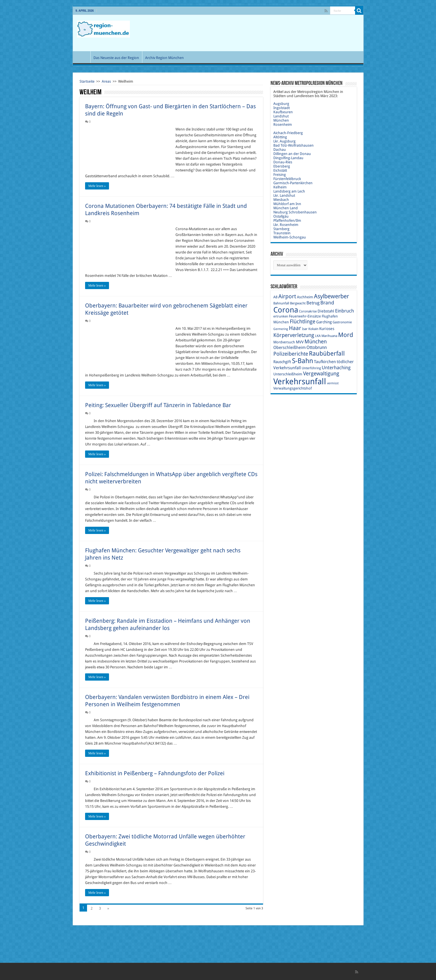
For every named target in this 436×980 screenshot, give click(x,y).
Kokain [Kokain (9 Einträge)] (313, 329)
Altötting (280, 137)
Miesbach (281, 200)
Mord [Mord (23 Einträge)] (346, 335)
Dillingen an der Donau (292, 154)
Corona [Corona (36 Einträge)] (286, 310)
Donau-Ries (283, 162)
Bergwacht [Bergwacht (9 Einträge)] (298, 303)
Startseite (87, 81)
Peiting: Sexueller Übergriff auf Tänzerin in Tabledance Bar (158, 405)
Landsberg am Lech (289, 191)
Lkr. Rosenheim (286, 225)
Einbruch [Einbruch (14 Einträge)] (345, 311)
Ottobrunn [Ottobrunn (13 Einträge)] (317, 347)
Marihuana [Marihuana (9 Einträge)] (329, 336)
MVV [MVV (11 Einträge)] (300, 342)
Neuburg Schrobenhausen (295, 212)
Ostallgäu (281, 216)
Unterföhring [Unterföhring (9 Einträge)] (311, 368)
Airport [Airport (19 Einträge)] (287, 296)
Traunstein (282, 233)
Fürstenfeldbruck (287, 179)
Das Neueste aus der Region (116, 58)
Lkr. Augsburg (284, 141)
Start (83, 57)
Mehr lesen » (97, 186)
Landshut (281, 116)
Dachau (280, 150)
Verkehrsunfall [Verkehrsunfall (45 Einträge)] (300, 381)
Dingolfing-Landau (288, 158)
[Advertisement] (258, 33)
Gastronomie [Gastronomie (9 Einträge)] (342, 322)
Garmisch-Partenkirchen (293, 183)
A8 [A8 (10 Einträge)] (275, 297)
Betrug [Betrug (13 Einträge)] (313, 303)
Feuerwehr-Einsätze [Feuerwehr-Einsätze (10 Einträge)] (305, 316)
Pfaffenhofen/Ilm (287, 221)
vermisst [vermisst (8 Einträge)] (333, 383)
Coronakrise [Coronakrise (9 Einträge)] (308, 311)
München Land (286, 208)
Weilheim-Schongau (290, 237)
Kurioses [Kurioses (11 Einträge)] (327, 329)
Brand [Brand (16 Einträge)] (327, 303)
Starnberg (281, 229)
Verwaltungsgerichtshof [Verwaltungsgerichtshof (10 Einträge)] (293, 388)
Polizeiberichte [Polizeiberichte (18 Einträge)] (291, 354)
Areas (106, 81)
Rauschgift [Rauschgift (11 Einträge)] (282, 362)
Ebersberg (282, 166)
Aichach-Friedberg (288, 133)
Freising (280, 175)
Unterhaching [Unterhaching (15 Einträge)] (336, 368)
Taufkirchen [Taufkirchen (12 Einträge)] (325, 362)
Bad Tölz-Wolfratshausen (293, 145)
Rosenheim (283, 125)
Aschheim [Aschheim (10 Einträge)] (305, 297)
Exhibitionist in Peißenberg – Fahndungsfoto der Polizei (155, 773)
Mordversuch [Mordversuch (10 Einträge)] (284, 342)
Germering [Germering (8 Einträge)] (281, 329)
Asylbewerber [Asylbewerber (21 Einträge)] (331, 296)
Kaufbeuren (283, 112)
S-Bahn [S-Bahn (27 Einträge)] (303, 361)
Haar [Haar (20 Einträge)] (295, 328)
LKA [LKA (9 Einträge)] (318, 336)
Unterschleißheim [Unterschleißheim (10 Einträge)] (288, 374)
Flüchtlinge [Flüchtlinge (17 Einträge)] (303, 322)
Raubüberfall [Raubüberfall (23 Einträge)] (327, 354)
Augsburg (281, 104)
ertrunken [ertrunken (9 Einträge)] (281, 316)
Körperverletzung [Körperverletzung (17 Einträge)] (294, 335)
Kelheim (280, 187)
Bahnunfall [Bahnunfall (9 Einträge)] (281, 303)
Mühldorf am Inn (287, 204)
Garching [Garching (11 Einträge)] (324, 322)
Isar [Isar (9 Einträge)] (305, 329)
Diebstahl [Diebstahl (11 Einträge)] (326, 311)
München (281, 120)
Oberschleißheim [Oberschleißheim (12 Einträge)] (289, 348)
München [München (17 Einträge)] (316, 342)
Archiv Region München (164, 58)
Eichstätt (280, 170)
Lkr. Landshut (284, 195)
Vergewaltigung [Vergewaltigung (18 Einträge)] (321, 374)
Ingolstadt (282, 108)
